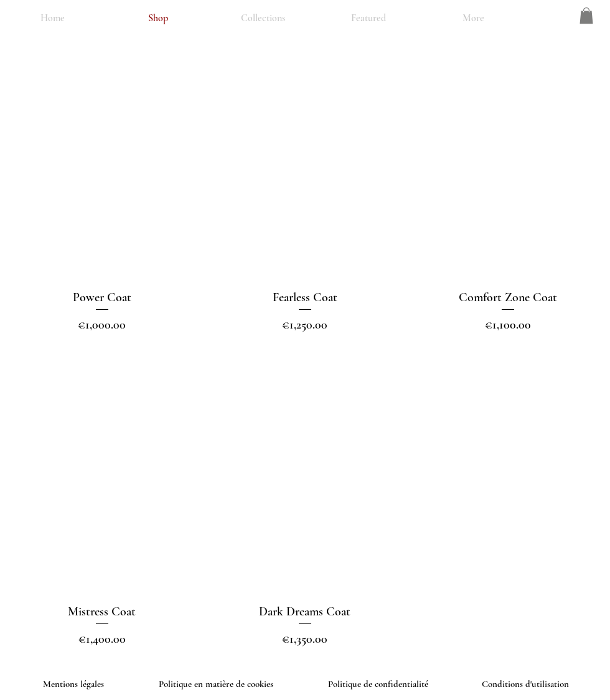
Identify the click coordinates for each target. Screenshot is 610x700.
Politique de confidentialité (378, 684)
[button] (586, 16)
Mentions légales (73, 684)
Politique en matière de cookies (217, 684)
